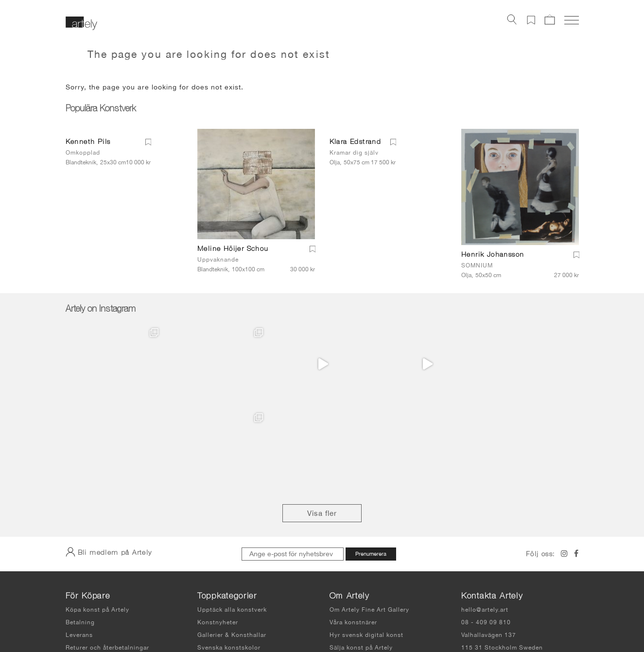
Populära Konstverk (101, 109)
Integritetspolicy (370, 617)
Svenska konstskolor (229, 563)
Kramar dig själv (354, 153)
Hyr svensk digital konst (366, 550)
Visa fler (322, 428)
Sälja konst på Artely (361, 563)
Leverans (79, 550)
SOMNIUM (477, 265)
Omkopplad (83, 153)
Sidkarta (420, 617)
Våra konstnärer (353, 537)
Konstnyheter (218, 537)
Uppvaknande (218, 260)
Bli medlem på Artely (109, 467)
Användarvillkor (315, 617)
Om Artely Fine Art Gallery (369, 525)
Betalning (80, 537)
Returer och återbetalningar (107, 563)
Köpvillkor (81, 575)
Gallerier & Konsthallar (232, 550)
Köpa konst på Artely (97, 525)
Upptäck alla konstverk (232, 525)
